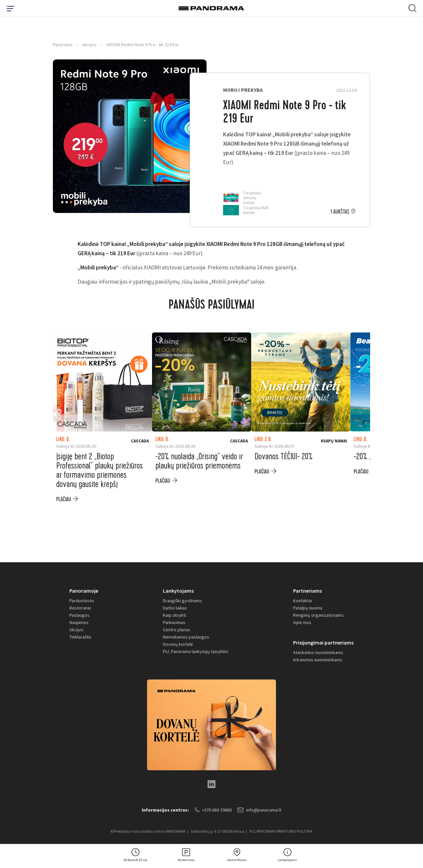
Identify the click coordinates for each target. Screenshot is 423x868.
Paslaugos (79, 615)
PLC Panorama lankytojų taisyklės (196, 651)
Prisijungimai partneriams (323, 642)
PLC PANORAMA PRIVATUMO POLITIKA (281, 831)
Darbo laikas (175, 608)
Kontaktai (303, 601)
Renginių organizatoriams (318, 615)
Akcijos (89, 45)
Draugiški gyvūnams (182, 601)
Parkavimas (174, 622)
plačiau (64, 499)
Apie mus (302, 622)
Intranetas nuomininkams (318, 660)
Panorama (63, 45)
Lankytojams (178, 591)
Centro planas (177, 630)
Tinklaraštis (80, 637)
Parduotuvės (82, 601)
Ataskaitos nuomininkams (318, 652)
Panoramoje (84, 591)
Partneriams (308, 591)
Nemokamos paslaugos (186, 637)
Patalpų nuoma (308, 608)
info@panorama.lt (259, 810)
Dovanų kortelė (178, 644)
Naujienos (79, 622)
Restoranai (80, 608)
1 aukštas (340, 212)
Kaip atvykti (174, 615)
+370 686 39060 (213, 810)
